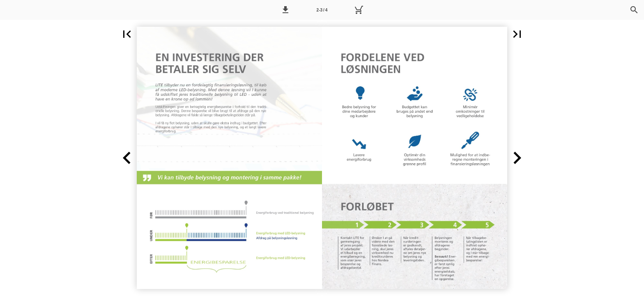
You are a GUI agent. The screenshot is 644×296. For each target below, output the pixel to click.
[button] (285, 10)
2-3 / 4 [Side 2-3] (322, 10)
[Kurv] (359, 10)
